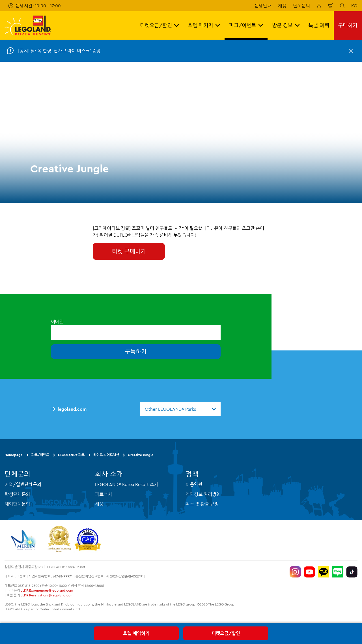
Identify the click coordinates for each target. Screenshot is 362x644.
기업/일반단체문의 (23, 484)
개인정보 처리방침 (203, 494)
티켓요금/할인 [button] (159, 25)
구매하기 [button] (348, 25)
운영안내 (263, 6)
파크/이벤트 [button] (246, 25)
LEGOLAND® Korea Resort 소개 (127, 484)
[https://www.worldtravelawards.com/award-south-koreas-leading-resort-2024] (59, 540)
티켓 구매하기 (129, 251)
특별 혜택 (319, 25)
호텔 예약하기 (136, 633)
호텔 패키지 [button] (204, 25)
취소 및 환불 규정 (202, 504)
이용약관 (194, 484)
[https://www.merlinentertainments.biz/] (24, 540)
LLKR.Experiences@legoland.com (47, 590)
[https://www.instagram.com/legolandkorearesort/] (295, 572)
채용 (282, 6)
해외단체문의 (17, 504)
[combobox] (180, 409)
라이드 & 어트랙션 (106, 455)
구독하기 (136, 351)
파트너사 (104, 494)
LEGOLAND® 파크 (71, 455)
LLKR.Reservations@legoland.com (47, 595)
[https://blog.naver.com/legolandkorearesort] (338, 572)
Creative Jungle (141, 455)
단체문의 (301, 6)
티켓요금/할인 (226, 633)
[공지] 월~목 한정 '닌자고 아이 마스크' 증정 (59, 51)
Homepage (14, 455)
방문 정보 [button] (286, 25)
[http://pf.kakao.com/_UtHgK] (324, 572)
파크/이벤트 (40, 455)
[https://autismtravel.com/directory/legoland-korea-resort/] (88, 540)
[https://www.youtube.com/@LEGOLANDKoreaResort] (309, 572)
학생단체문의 (17, 494)
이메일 (57, 322)
